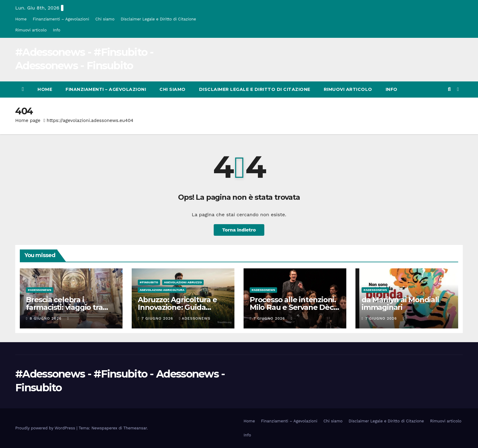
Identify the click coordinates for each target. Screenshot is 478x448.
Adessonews (195, 318)
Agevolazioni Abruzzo (183, 282)
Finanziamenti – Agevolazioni (61, 19)
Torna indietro (239, 230)
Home (21, 19)
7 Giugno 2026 (158, 318)
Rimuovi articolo (31, 30)
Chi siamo (105, 19)
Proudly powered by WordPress (46, 428)
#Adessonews (40, 290)
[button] (449, 89)
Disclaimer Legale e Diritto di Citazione (158, 19)
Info (56, 30)
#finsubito (149, 282)
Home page (28, 120)
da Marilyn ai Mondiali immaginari (400, 303)
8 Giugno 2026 (46, 318)
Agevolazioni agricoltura (162, 290)
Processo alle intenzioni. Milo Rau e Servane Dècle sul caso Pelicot (295, 307)
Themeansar (135, 428)
